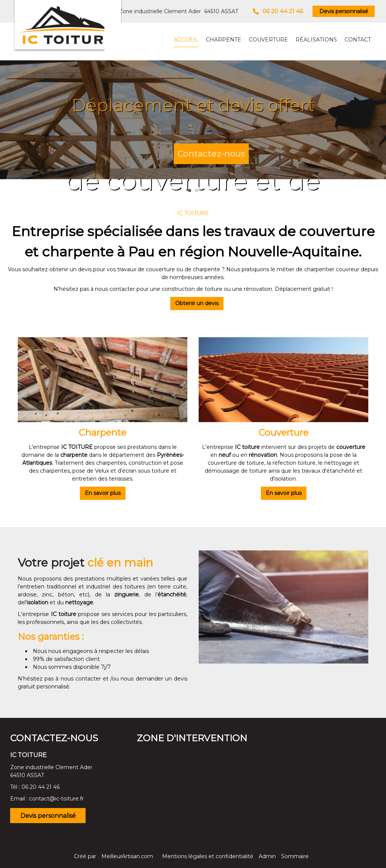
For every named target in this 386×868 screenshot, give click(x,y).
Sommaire (295, 856)
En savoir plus (103, 493)
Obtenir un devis (189, 303)
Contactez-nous (211, 154)
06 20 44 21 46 (41, 787)
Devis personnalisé (344, 11)
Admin (267, 856)
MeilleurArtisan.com (127, 856)
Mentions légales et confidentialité (208, 856)
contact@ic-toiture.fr (56, 799)
